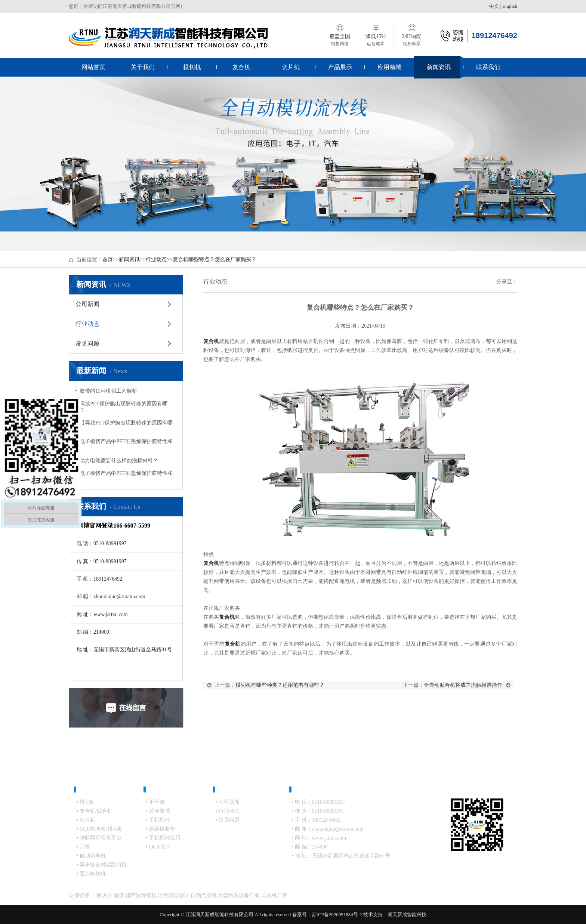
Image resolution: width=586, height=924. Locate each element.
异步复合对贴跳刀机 (103, 865)
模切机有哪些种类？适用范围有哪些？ (280, 685)
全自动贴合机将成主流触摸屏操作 (463, 685)
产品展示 (340, 67)
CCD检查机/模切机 (101, 829)
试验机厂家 (274, 895)
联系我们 (488, 67)
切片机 (291, 67)
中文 (494, 6)
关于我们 (143, 67)
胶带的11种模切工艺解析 (108, 391)
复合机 (241, 67)
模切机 (192, 67)
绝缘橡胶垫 (162, 829)
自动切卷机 (93, 856)
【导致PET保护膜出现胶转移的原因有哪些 (124, 426)
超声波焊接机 (142, 895)
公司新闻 (87, 304)
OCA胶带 (160, 847)
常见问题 (87, 344)
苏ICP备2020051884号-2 (337, 914)
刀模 (85, 847)
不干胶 (157, 802)
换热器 (105, 895)
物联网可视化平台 (101, 838)
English (510, 6)
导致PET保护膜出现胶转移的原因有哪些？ (121, 407)
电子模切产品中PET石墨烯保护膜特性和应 (124, 445)
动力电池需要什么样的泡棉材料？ (119, 461)
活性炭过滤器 (174, 895)
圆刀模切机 (93, 874)
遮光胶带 (160, 811)
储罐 (119, 895)
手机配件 (160, 820)
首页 (108, 259)
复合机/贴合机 (96, 811)
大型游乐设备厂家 (240, 895)
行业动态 (156, 259)
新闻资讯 (439, 67)
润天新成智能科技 (407, 914)
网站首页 (93, 67)
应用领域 (389, 67)
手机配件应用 (165, 838)
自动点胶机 (204, 895)
